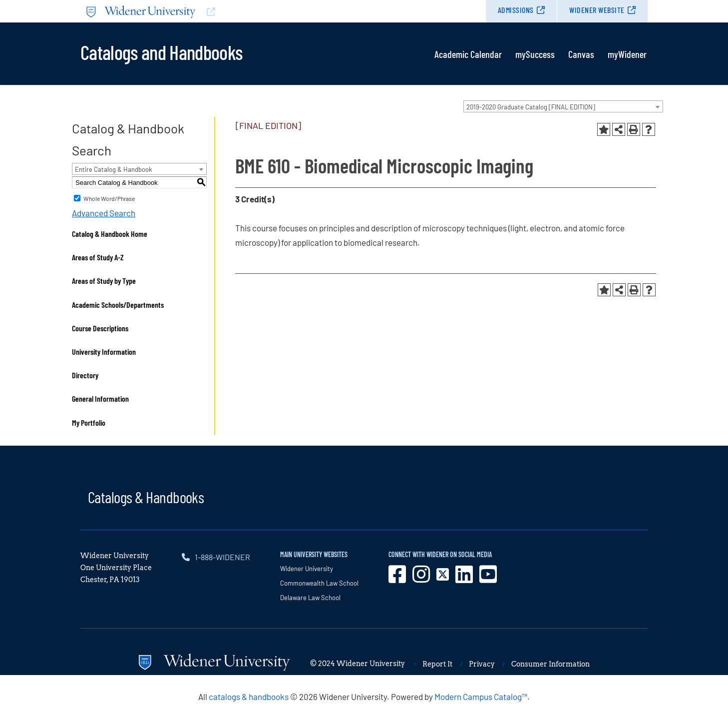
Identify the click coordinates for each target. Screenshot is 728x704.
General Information (100, 398)
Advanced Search (104, 213)
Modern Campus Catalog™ (481, 697)
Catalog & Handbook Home (110, 234)
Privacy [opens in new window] (482, 664)
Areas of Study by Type (104, 281)
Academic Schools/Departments (118, 305)
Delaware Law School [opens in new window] (310, 598)
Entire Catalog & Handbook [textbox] (114, 169)
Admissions (516, 10)
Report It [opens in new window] (437, 664)
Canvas (581, 54)
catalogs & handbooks (249, 697)
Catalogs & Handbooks (146, 497)
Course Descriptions (100, 328)
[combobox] (563, 106)
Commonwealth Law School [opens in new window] (319, 583)
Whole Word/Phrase (109, 198)
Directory (85, 375)
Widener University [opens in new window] (307, 569)
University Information (104, 352)
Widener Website (597, 10)
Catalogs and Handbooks (161, 51)
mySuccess (535, 54)
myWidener (627, 54)
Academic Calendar (468, 54)
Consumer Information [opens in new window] (550, 664)
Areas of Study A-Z (98, 257)
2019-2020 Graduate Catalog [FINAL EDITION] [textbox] (531, 107)
